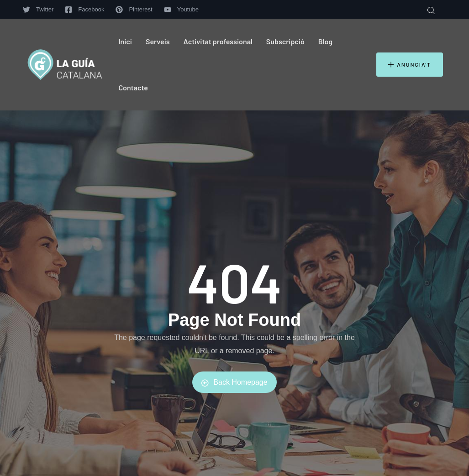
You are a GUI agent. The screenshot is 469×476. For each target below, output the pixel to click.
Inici (125, 41)
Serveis (158, 41)
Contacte (133, 87)
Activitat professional (218, 41)
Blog (325, 41)
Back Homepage (234, 382)
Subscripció (285, 41)
